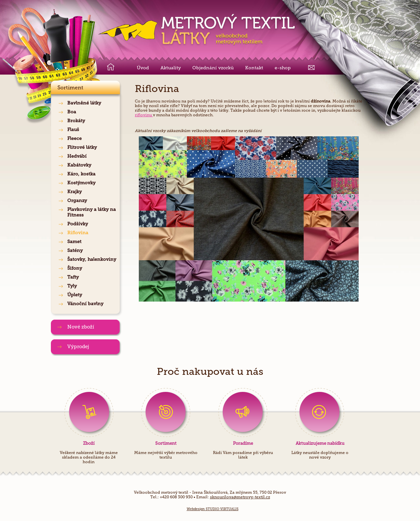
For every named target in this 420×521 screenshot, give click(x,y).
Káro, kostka (81, 174)
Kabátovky (79, 165)
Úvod (143, 68)
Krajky (74, 192)
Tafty (73, 277)
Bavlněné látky (84, 103)
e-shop (283, 68)
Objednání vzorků (213, 68)
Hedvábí (77, 156)
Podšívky (78, 224)
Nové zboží (81, 327)
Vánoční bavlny (85, 304)
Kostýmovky (81, 183)
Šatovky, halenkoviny (92, 259)
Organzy (77, 201)
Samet (74, 242)
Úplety (75, 295)
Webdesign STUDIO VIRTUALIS (213, 509)
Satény (75, 250)
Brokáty (76, 121)
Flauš (73, 130)
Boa (72, 112)
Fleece (74, 138)
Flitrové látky (82, 147)
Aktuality (171, 68)
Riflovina (78, 233)
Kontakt (254, 68)
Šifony (75, 268)
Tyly (72, 286)
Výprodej (78, 347)
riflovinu (144, 115)
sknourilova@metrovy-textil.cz (240, 497)
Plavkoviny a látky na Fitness (92, 212)
